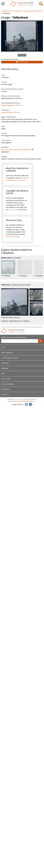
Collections (5, 363)
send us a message (12, 237)
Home (3, 347)
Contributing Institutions (10, 358)
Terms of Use (6, 379)
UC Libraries (32, 399)
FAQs (3, 374)
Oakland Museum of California (12, 11)
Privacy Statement (8, 384)
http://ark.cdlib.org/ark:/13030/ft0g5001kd (16, 150)
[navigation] (3, 4)
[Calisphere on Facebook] (31, 405)
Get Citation (22, 55)
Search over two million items (14, 337)
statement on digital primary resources (17, 179)
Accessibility (6, 389)
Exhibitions (5, 368)
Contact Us (5, 395)
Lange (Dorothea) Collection (33, 11)
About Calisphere (7, 353)
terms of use (13, 210)
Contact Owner (22, 62)
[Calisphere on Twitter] (26, 405)
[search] (41, 4)
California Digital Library (27, 401)
